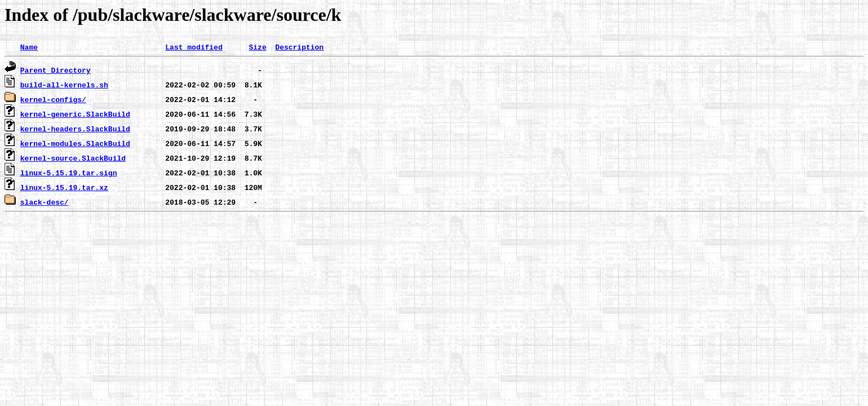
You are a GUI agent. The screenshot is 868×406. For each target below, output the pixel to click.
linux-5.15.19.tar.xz (64, 187)
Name (29, 47)
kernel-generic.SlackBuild (75, 114)
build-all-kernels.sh (64, 85)
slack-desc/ (45, 202)
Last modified (194, 47)
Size (257, 47)
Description (299, 47)
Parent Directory (56, 70)
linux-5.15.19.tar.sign (69, 173)
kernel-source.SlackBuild (73, 158)
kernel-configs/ (53, 99)
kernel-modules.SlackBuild (75, 143)
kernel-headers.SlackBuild (75, 129)
